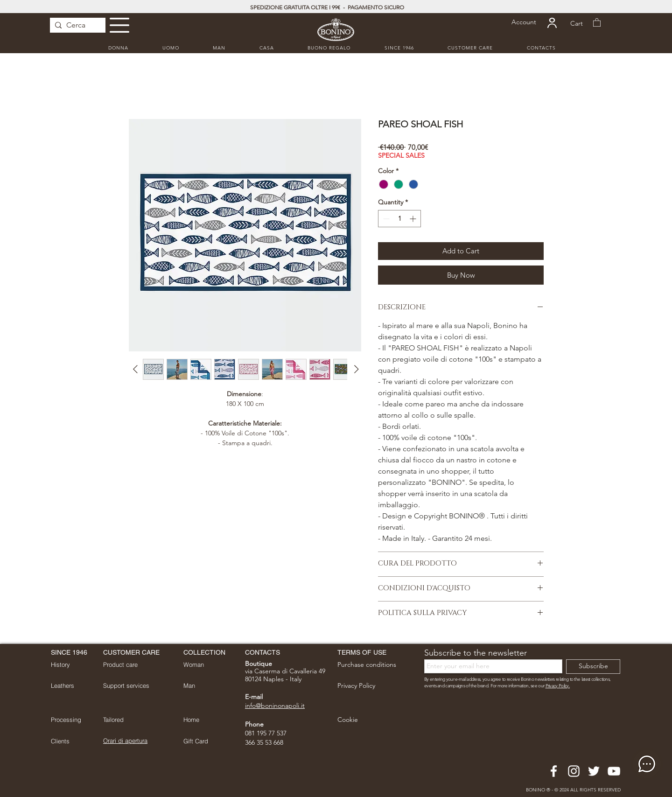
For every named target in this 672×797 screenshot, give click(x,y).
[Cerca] (76, 25)
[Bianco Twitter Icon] (594, 771)
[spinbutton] (399, 219)
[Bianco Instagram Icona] (574, 771)
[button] (119, 25)
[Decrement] (385, 219)
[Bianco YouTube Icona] (614, 771)
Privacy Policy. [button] (558, 686)
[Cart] (577, 24)
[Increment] (414, 219)
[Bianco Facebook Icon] (554, 771)
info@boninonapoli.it (275, 706)
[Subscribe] (593, 667)
